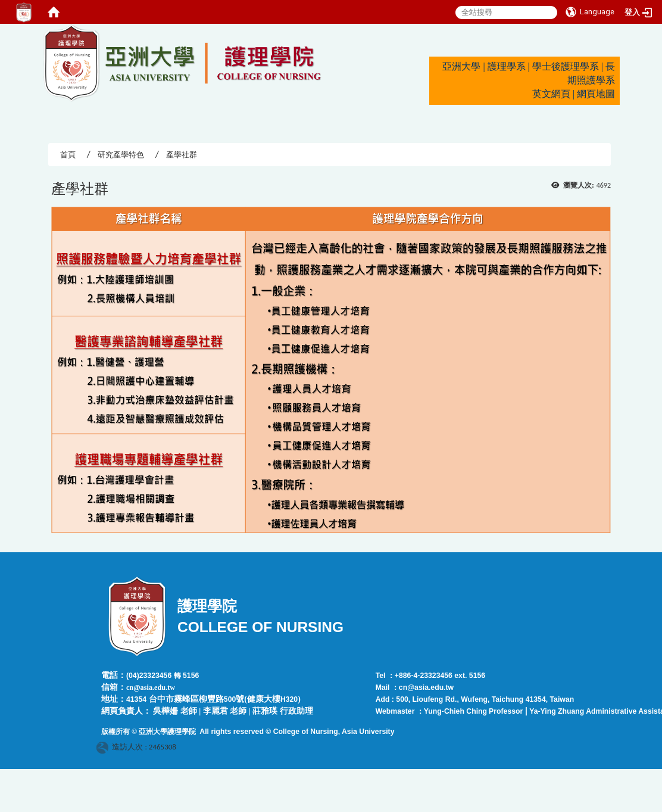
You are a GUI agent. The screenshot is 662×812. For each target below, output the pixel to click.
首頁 (68, 155)
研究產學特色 (121, 155)
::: (38, 29)
